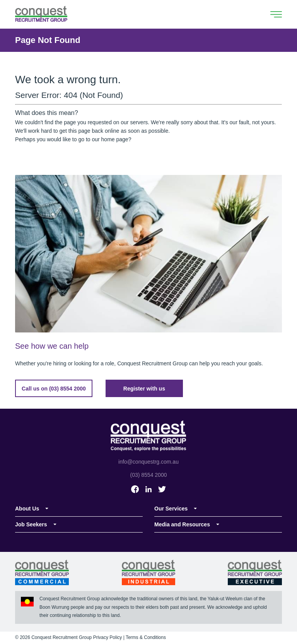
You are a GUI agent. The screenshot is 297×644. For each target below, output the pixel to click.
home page (115, 139)
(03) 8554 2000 (149, 475)
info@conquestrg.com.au (148, 462)
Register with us (144, 389)
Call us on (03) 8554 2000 (54, 389)
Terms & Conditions (146, 637)
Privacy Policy (108, 637)
